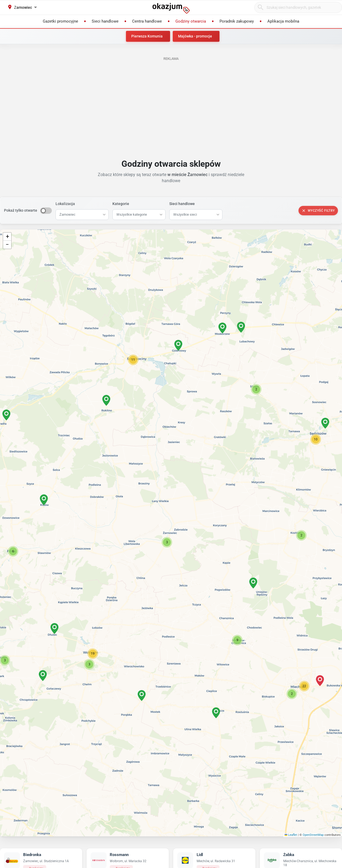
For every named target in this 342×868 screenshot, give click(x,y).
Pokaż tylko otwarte (21, 210)
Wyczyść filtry (318, 211)
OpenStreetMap (313, 835)
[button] (167, 542)
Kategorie (121, 204)
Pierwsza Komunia (147, 36)
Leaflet (291, 835)
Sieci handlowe (182, 204)
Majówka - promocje (195, 36)
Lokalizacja (65, 204)
